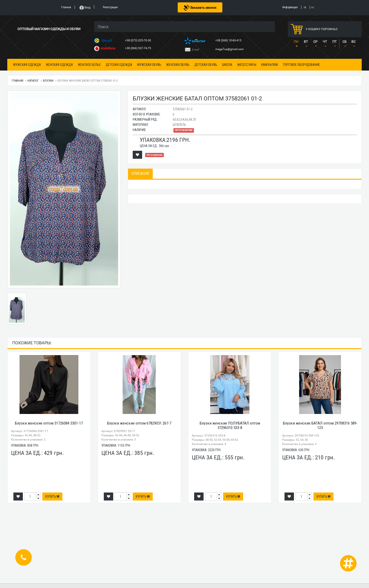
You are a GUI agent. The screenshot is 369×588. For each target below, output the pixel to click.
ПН (296, 42)
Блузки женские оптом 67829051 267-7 (139, 423)
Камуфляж (270, 65)
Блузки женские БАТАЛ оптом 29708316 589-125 (320, 425)
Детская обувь (206, 65)
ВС (353, 42)
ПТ (334, 42)
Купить (52, 497)
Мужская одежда (27, 65)
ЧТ (325, 42)
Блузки (48, 81)
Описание (140, 173)
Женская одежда (59, 65)
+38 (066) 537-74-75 (138, 48)
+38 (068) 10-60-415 (229, 40)
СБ (345, 42)
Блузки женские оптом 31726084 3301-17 (49, 423)
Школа (227, 65)
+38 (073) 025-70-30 (138, 40)
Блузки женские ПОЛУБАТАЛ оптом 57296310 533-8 (230, 425)
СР (315, 42)
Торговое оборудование (301, 65)
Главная (18, 81)
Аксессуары (247, 65)
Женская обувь (178, 65)
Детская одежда (119, 65)
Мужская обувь (149, 65)
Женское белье (89, 65)
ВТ (306, 42)
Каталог (33, 81)
